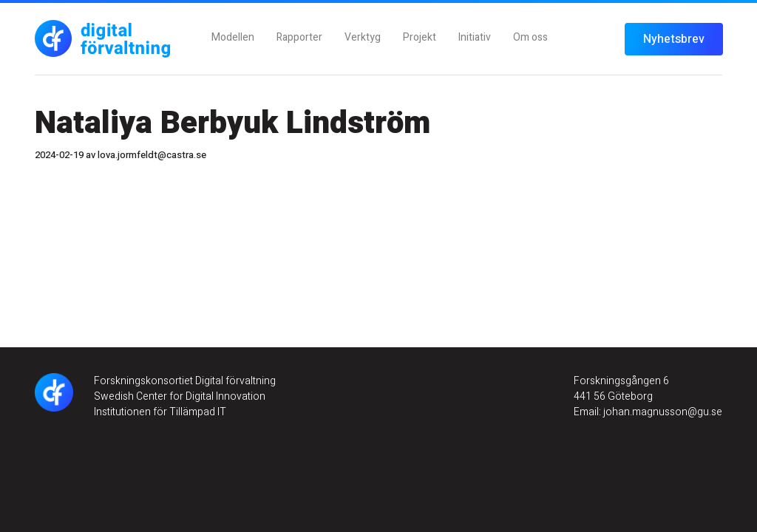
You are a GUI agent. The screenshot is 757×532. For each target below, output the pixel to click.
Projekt (420, 37)
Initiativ (475, 37)
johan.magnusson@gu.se (662, 412)
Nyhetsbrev (674, 39)
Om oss (530, 37)
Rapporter (299, 37)
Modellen (233, 37)
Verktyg (363, 37)
